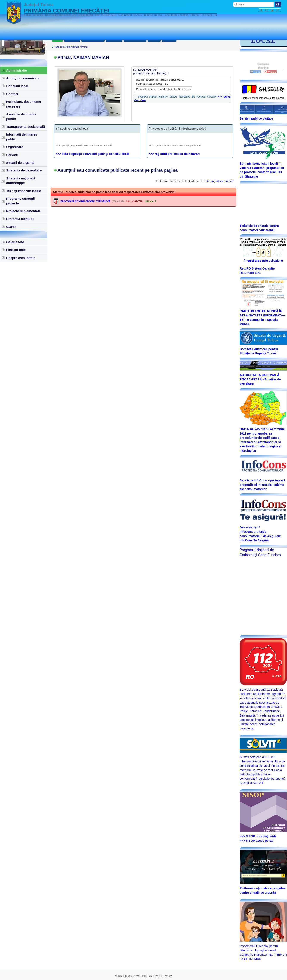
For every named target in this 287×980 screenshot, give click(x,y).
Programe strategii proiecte (21, 201)
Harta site (59, 47)
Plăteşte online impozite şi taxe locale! (263, 98)
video (270, 72)
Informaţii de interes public (22, 137)
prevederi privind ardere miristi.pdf (85, 201)
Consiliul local (17, 86)
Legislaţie (169, 38)
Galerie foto (15, 242)
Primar (57, 38)
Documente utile (135, 38)
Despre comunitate (21, 258)
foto (255, 72)
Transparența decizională (26, 127)
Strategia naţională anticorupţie (21, 181)
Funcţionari (114, 38)
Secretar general (93, 38)
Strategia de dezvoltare (24, 170)
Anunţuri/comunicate (220, 182)
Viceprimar (72, 38)
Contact (12, 94)
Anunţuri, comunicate (23, 78)
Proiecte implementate (23, 211)
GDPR (11, 227)
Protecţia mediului (20, 219)
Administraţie (17, 70)
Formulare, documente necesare (24, 104)
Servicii (12, 155)
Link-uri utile (16, 250)
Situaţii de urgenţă (20, 163)
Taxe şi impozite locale (24, 191)
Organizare (15, 147)
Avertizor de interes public (21, 116)
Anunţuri (154, 38)
